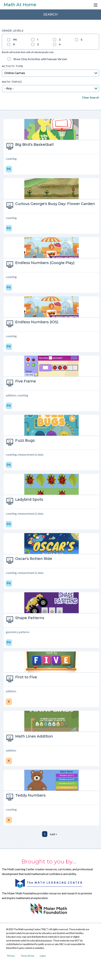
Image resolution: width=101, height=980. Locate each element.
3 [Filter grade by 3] (60, 39)
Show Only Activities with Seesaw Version (40, 59)
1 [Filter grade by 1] (38, 39)
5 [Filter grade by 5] (82, 39)
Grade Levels (13, 31)
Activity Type (12, 66)
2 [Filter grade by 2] (38, 44)
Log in (43, 956)
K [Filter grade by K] (14, 44)
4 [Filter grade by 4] (60, 44)
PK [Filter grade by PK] (15, 39)
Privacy (11, 956)
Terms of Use (27, 956)
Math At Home (20, 5)
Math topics (12, 82)
